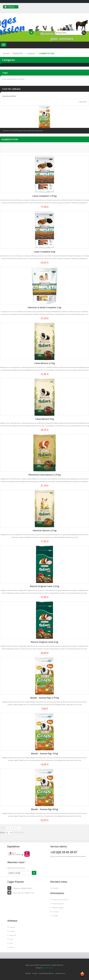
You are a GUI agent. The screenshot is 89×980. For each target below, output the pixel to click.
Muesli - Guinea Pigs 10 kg (44, 753)
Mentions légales (58, 908)
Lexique (35, 973)
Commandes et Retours (46, 973)
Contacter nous (60, 973)
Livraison (56, 912)
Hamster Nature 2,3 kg (45, 530)
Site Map (28, 973)
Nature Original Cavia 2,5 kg (44, 586)
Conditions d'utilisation (60, 900)
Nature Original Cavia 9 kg (44, 642)
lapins (12, 947)
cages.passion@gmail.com (26, 893)
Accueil (6, 53)
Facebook (55, 888)
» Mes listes (82, 102)
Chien (11, 939)
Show (2, 833)
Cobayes (31, 53)
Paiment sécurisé (58, 904)
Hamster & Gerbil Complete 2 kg (44, 307)
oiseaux (12, 931)
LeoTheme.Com (48, 968)
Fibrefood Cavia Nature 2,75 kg (44, 475)
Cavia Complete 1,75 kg (44, 196)
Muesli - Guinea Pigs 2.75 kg (44, 698)
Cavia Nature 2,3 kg (44, 363)
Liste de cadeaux (11, 89)
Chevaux (12, 927)
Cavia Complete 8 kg (44, 252)
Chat (11, 943)
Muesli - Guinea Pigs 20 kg (44, 809)
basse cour (13, 935)
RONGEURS (18, 53)
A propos (55, 916)
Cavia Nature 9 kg (44, 419)
